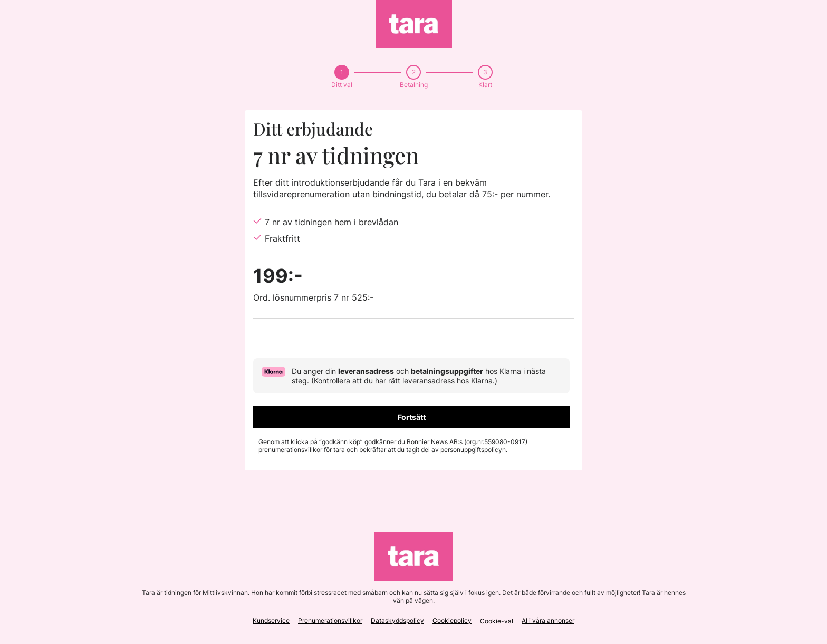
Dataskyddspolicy (397, 621)
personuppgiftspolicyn (472, 450)
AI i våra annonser (548, 621)
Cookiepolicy (452, 621)
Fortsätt (412, 417)
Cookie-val (497, 621)
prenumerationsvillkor (290, 450)
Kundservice (271, 621)
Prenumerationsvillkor (330, 621)
